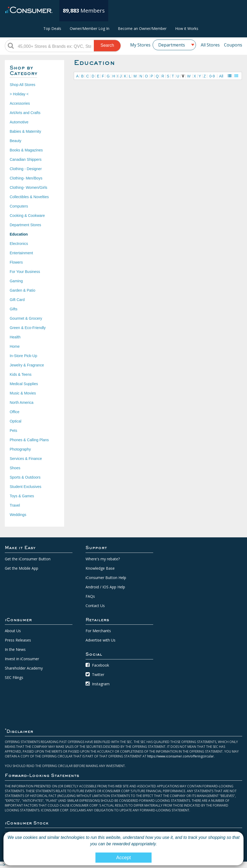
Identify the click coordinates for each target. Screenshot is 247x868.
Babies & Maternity (25, 131)
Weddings (18, 515)
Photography (20, 449)
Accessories (20, 103)
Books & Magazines (26, 150)
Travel (15, 505)
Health (15, 337)
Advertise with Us (101, 640)
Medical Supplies (24, 384)
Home (15, 346)
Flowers (16, 262)
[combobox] (174, 45)
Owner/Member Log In (90, 28)
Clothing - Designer (26, 169)
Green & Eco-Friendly (28, 328)
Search (107, 45)
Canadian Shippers (26, 159)
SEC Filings (14, 677)
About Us (13, 631)
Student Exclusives (25, 487)
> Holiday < (19, 94)
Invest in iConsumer (22, 659)
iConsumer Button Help (106, 578)
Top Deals (52, 28)
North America (22, 402)
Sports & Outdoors (25, 477)
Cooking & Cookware (27, 216)
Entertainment (21, 253)
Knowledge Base (100, 568)
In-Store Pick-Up (23, 356)
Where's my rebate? (103, 559)
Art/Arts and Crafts (25, 113)
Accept (123, 858)
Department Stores (25, 225)
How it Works (187, 28)
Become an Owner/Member (142, 28)
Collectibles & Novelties (29, 197)
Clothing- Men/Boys (26, 178)
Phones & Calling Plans (29, 440)
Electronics (19, 244)
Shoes (15, 468)
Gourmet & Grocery (26, 318)
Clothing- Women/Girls (28, 187)
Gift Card (17, 300)
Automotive (19, 122)
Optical (16, 421)
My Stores (140, 45)
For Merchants (98, 631)
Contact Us (95, 606)
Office (14, 412)
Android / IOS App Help (105, 587)
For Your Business (25, 272)
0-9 (212, 76)
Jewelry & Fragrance (27, 365)
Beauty (16, 141)
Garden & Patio (22, 290)
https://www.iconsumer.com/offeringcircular (181, 756)
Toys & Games (22, 496)
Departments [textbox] (172, 45)
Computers (19, 206)
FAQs (90, 596)
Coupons (233, 45)
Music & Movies (23, 393)
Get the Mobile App (22, 568)
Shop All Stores (22, 85)
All (221, 76)
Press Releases (18, 640)
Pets (13, 431)
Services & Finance (26, 459)
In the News (15, 649)
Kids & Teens (20, 374)
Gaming (16, 281)
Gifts (13, 309)
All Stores (210, 45)
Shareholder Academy (24, 668)
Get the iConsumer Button (28, 559)
